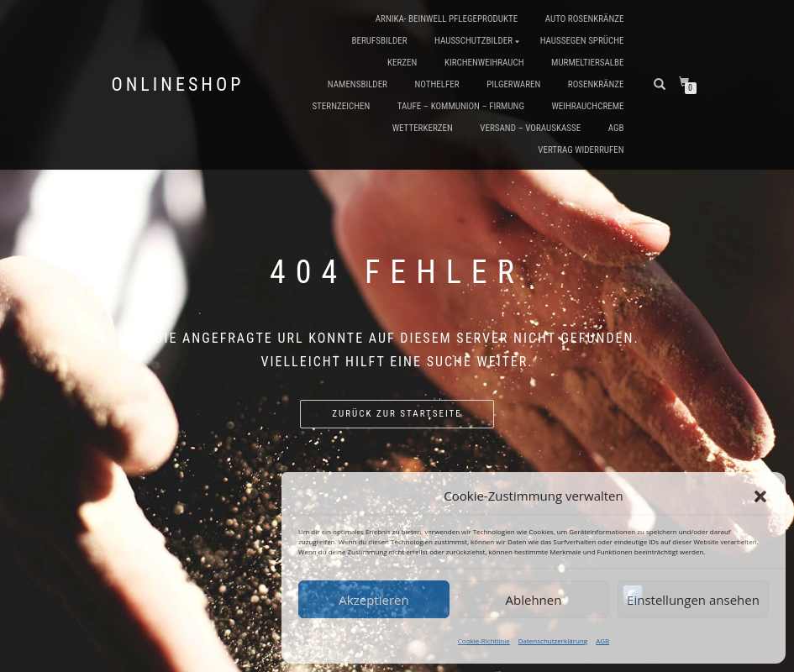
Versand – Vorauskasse (530, 128)
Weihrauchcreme (587, 106)
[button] (760, 496)
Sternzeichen (341, 106)
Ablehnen (534, 600)
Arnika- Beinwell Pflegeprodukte (447, 19)
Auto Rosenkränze (585, 19)
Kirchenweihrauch (484, 63)
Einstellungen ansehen (693, 600)
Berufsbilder (379, 41)
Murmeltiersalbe (587, 63)
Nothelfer (436, 84)
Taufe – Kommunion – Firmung (461, 106)
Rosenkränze (596, 84)
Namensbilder (358, 84)
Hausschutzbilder (473, 41)
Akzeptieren (373, 600)
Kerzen (402, 63)
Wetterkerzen (423, 128)
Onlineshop (178, 85)
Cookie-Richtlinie (484, 640)
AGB (602, 640)
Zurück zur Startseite (397, 414)
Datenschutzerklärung (553, 640)
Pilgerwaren (513, 84)
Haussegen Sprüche (582, 41)
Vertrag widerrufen (581, 150)
